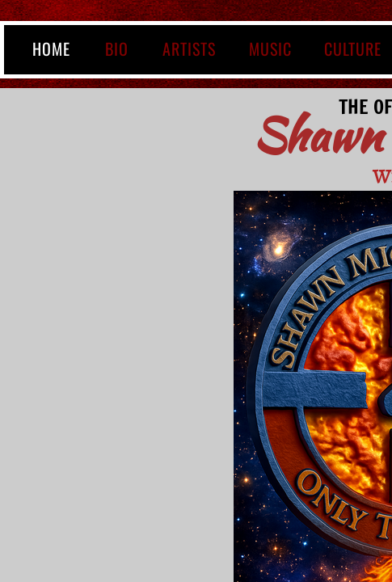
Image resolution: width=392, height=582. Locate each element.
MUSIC (270, 48)
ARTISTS (189, 48)
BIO (117, 48)
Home (51, 48)
